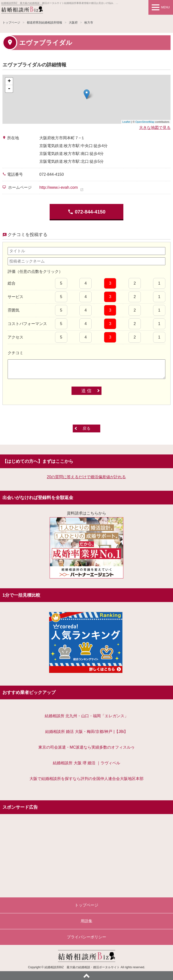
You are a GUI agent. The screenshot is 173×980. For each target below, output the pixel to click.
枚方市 (89, 23)
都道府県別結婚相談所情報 (44, 23)
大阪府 (73, 23)
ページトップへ (86, 976)
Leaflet (126, 122)
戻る (86, 428)
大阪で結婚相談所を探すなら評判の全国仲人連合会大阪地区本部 (86, 779)
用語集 (86, 921)
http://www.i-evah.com (59, 187)
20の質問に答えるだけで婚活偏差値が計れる (86, 477)
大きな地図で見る (155, 128)
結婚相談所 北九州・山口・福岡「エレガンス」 (86, 716)
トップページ (11, 23)
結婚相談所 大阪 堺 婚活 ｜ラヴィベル (86, 763)
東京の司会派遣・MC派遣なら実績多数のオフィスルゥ (87, 747)
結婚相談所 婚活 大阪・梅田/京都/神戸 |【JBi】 (87, 732)
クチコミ (15, 353)
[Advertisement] (86, 853)
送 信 (86, 391)
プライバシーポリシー (86, 937)
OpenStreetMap (145, 122)
